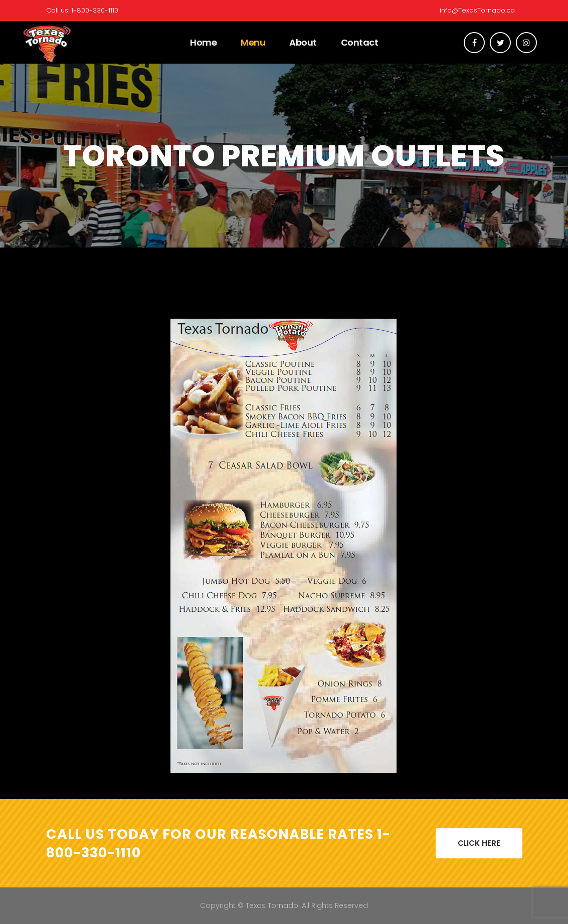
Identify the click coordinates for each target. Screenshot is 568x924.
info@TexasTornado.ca (477, 10)
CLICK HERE (479, 843)
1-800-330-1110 (95, 10)
